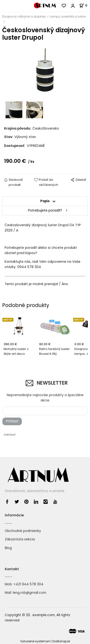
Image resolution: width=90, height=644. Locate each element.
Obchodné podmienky (23, 531)
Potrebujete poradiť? (45, 210)
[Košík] (85, 5)
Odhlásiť (9, 435)
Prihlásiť (12, 421)
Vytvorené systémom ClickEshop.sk (45, 641)
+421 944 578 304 (28, 584)
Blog (8, 548)
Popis (45, 201)
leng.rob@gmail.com (30, 593)
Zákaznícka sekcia (20, 539)
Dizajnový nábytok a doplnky (24, 16)
